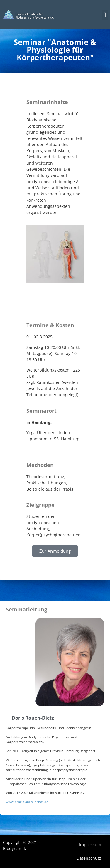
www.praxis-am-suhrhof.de (27, 802)
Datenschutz (89, 858)
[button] (105, 15)
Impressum (90, 845)
